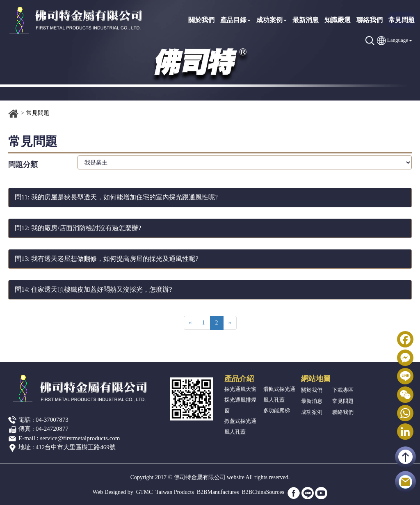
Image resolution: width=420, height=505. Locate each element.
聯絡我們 (370, 20)
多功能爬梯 (277, 410)
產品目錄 (235, 20)
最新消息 (306, 20)
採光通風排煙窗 (240, 405)
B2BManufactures (218, 492)
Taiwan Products (175, 492)
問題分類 (23, 165)
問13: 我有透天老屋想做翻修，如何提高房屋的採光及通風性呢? (107, 259)
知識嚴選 (338, 20)
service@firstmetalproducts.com (80, 438)
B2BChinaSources (263, 492)
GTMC (144, 492)
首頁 (14, 114)
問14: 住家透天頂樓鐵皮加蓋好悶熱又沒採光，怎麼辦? (94, 289)
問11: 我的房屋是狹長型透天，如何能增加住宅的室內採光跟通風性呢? (116, 197)
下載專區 (343, 390)
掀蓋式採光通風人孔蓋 (240, 426)
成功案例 (272, 20)
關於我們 (201, 20)
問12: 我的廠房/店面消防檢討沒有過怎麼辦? (78, 228)
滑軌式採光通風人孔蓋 (279, 394)
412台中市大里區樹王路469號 (76, 447)
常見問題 (402, 20)
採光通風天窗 (240, 389)
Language (398, 40)
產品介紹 (239, 379)
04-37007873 (52, 420)
